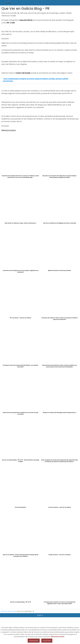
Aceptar (47, 641)
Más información (58, 637)
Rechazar (34, 641)
